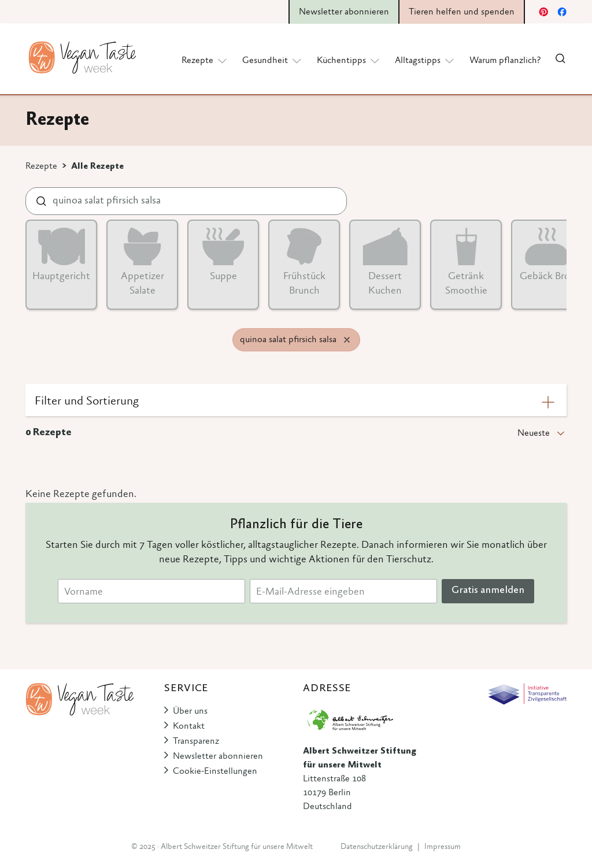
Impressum (443, 847)
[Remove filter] (347, 340)
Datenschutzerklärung (377, 847)
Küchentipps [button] (349, 60)
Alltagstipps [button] (425, 60)
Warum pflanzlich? (505, 61)
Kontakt (189, 726)
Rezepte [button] (205, 60)
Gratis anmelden (488, 591)
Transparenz (196, 741)
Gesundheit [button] (273, 60)
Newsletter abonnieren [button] (344, 12)
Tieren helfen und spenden (462, 12)
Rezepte (41, 166)
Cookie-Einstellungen (215, 771)
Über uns (190, 711)
